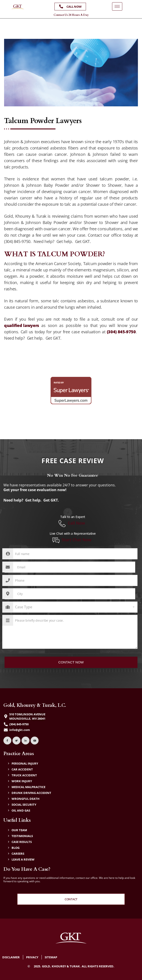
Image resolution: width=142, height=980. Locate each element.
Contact (71, 899)
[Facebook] (7, 741)
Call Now (72, 524)
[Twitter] (16, 741)
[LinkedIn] (26, 741)
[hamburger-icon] (117, 6)
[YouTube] (35, 741)
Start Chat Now (72, 540)
